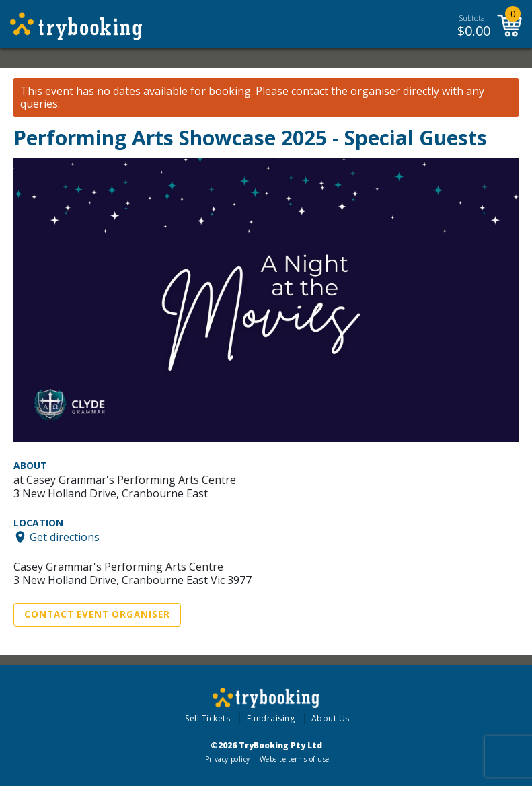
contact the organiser (346, 91)
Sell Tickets (207, 718)
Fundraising (271, 718)
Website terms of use (294, 759)
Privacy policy (228, 759)
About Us (331, 718)
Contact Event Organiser (97, 614)
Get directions (65, 537)
